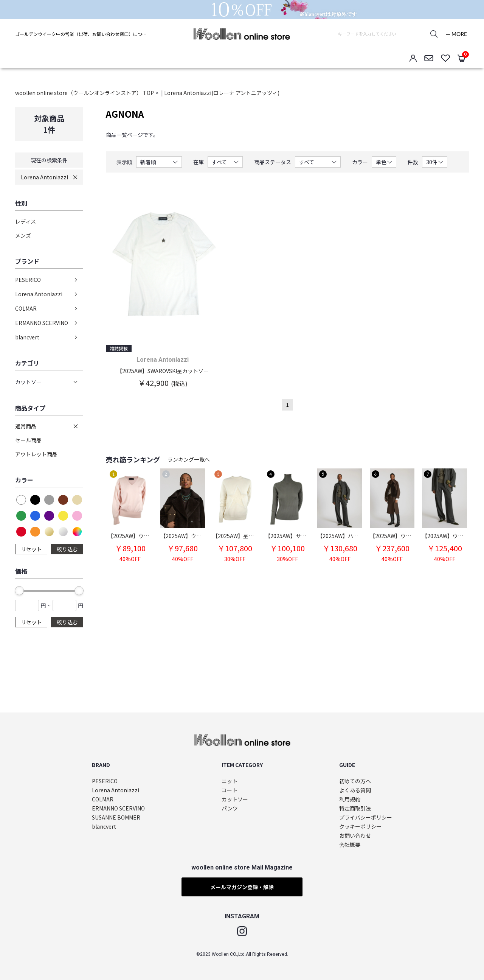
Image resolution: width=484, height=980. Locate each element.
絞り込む (67, 549)
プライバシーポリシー (366, 817)
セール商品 (28, 440)
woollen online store (242, 34)
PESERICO (28, 280)
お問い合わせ (355, 836)
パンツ (230, 808)
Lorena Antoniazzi (44, 177)
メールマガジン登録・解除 (242, 887)
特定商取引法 (355, 808)
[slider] (19, 591)
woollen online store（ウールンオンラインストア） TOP (85, 93)
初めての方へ (355, 781)
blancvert (27, 337)
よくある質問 (355, 790)
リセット (31, 549)
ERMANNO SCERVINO (42, 323)
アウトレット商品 (36, 454)
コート (230, 790)
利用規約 (350, 799)
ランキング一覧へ (189, 459)
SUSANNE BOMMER (116, 817)
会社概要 (350, 845)
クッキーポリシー (360, 827)
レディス (26, 221)
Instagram (242, 931)
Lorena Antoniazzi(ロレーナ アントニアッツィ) (222, 93)
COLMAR (26, 308)
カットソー (235, 799)
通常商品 (26, 426)
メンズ (23, 235)
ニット (230, 781)
